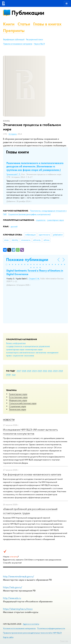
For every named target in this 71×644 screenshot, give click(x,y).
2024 (34, 371)
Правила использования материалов (18, 44)
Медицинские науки (18, 400)
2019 (61, 371)
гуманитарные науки (15, 349)
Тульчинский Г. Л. (13, 174)
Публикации (28, 13)
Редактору (64, 641)
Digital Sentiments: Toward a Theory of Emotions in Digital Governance (35, 272)
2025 (29, 371)
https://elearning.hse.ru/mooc (18, 609)
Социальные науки (18, 406)
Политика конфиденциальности (51, 628)
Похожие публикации (27, 260)
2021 (50, 371)
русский (14, 227)
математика (41, 352)
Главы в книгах (47, 24)
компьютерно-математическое (20, 352)
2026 (24, 371)
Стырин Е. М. (34, 279)
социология (18, 355)
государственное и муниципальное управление (28, 346)
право (9, 355)
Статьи (24, 24)
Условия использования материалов (19, 628)
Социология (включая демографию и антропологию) (29, 214)
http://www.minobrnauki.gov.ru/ (19, 576)
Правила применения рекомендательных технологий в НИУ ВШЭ (32, 633)
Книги (9, 24)
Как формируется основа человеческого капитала (32, 474)
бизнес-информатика (16, 343)
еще (14, 375)
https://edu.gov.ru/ (13, 587)
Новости (9, 420)
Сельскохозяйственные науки (23, 403)
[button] (6, 264)
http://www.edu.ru (12, 598)
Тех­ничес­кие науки (18, 409)
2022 (45, 371)
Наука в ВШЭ (39, 44)
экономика (29, 355)
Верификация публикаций (14, 39)
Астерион (13, 134)
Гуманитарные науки (18, 394)
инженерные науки (34, 349)
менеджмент (53, 352)
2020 (55, 371)
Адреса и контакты (31, 624)
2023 (40, 371)
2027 (19, 371)
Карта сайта (8, 637)
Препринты (14, 31)
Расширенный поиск (35, 39)
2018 (8, 375)
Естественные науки (18, 397)
